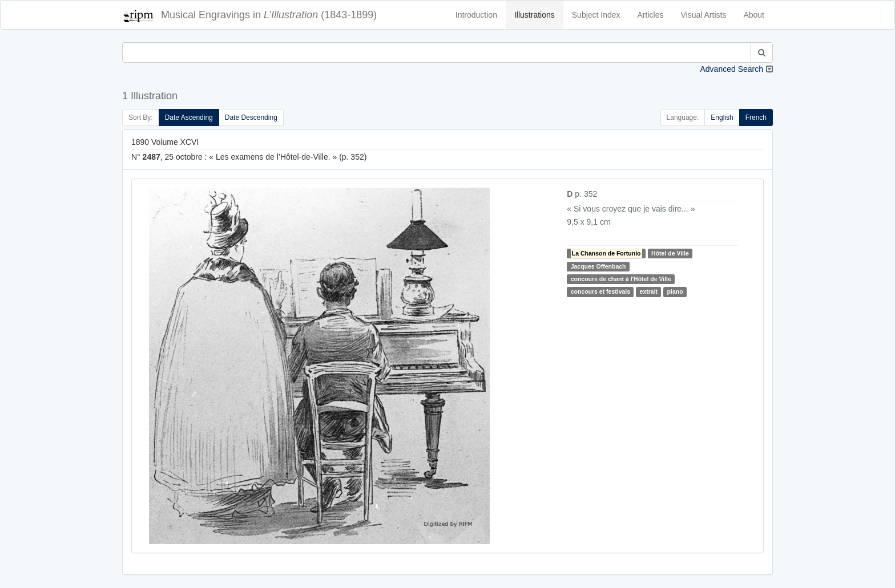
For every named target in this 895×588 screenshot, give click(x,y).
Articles (651, 15)
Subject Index (596, 15)
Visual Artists (704, 15)
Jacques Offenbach (598, 266)
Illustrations (535, 15)
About (754, 15)
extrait (649, 291)
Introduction (476, 15)
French (756, 117)
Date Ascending (189, 117)
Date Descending (251, 117)
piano (675, 291)
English (722, 117)
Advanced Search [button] (731, 69)
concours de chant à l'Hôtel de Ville (621, 279)
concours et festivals (600, 291)
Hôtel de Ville (670, 253)
